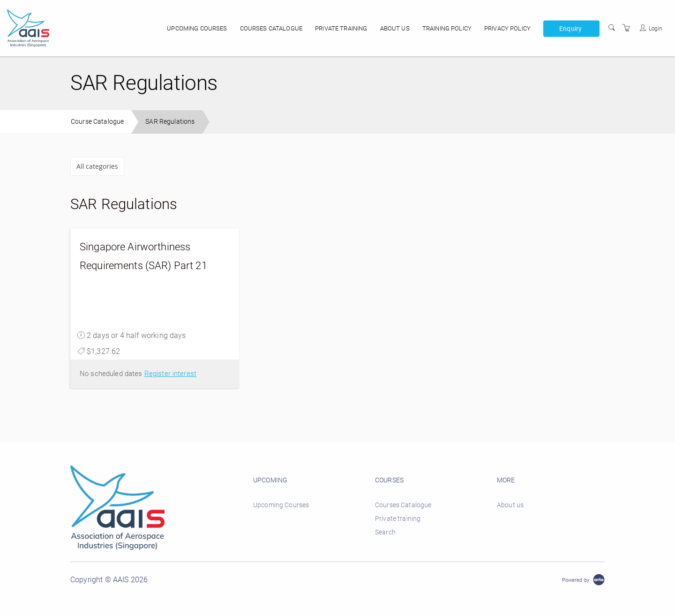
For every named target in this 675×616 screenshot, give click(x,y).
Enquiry (570, 28)
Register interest (170, 374)
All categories (97, 166)
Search (385, 532)
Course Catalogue (97, 121)
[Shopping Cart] (626, 28)
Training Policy (447, 28)
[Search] (612, 28)
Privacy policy (507, 28)
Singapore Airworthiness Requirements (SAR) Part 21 (143, 256)
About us (395, 28)
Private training (341, 28)
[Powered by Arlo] (583, 580)
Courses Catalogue (271, 28)
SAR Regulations (170, 121)
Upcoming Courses (197, 28)
